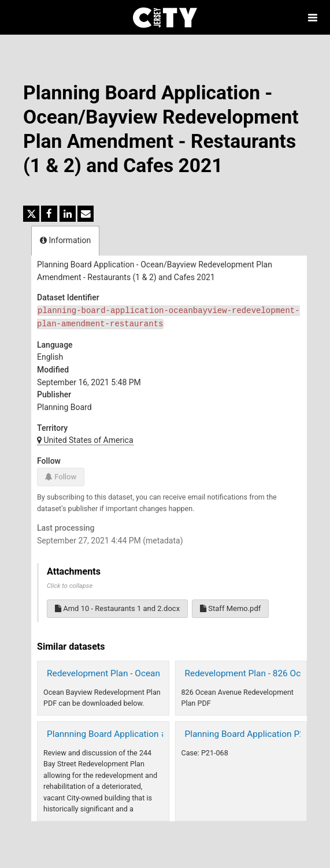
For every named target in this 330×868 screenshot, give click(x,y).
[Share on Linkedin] (68, 214)
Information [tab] (65, 240)
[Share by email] (86, 214)
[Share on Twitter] (31, 214)
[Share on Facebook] (49, 214)
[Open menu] (313, 17)
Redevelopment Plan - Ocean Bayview (121, 673)
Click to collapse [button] (70, 586)
